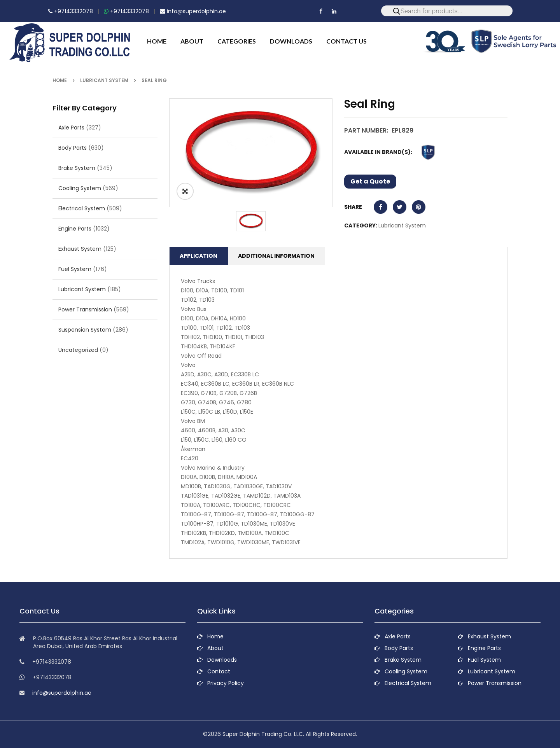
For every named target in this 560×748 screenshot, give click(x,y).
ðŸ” (185, 191)
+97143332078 (71, 11)
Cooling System (80, 188)
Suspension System (85, 330)
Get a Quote (370, 181)
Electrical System (82, 208)
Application (199, 256)
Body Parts (73, 148)
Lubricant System (104, 80)
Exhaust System (80, 249)
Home (60, 80)
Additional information (276, 256)
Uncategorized (78, 350)
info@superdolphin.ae (193, 11)
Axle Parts (71, 128)
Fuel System (75, 269)
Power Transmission (85, 309)
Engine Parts (75, 229)
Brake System (77, 168)
